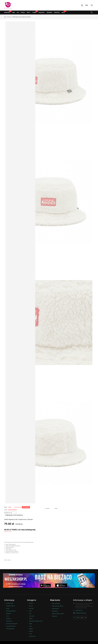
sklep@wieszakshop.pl (81, 613)
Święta (31, 624)
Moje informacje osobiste (58, 614)
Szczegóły (47, 509)
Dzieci (23, 12)
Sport (30, 626)
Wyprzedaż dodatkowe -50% (36, 621)
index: (6, 507)
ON (18, 12)
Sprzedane (32, 616)
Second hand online (11, 626)
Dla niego (31, 608)
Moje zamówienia (56, 603)
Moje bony (55, 616)
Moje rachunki (55, 609)
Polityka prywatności (11, 611)
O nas (8, 616)
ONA (14, 12)
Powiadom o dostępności (14, 515)
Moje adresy (55, 611)
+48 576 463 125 (79, 610)
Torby (35, 12)
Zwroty (8, 608)
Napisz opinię (7, 560)
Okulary (42, 12)
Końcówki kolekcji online (12, 624)
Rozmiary (8, 619)
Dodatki (57, 12)
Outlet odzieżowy (10, 629)
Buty (29, 12)
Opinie (56, 509)
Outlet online (9, 621)
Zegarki (31, 629)
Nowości (8, 12)
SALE (64, 12)
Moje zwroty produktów (58, 606)
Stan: (6, 510)
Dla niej (31, 606)
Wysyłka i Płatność (10, 606)
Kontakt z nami (10, 603)
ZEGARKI (49, 12)
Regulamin (9, 613)
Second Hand (32, 636)
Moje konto (55, 600)
